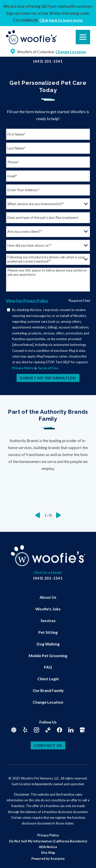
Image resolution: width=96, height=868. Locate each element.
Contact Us (48, 745)
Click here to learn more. (61, 20)
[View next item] (58, 515)
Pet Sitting (48, 632)
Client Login (48, 679)
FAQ (48, 667)
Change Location (48, 702)
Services (48, 620)
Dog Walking (48, 644)
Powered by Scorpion (48, 859)
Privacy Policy (23, 368)
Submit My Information (48, 378)
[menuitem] (48, 597)
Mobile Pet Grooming (48, 656)
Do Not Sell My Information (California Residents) (48, 841)
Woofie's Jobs (48, 609)
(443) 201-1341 (48, 61)
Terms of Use (48, 368)
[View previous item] (38, 515)
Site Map (48, 853)
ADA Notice (48, 847)
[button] (10, 858)
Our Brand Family (48, 690)
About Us (48, 597)
